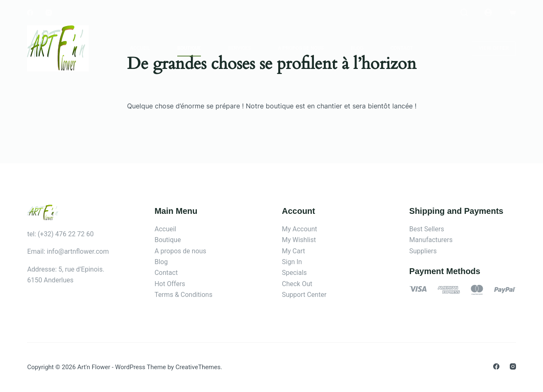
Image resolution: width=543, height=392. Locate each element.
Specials (294, 273)
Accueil (140, 48)
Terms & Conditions (183, 295)
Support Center (304, 295)
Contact (401, 48)
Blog (357, 48)
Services (239, 48)
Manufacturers (431, 240)
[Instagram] (49, 13)
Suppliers (423, 251)
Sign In (292, 262)
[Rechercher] (464, 12)
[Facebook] (30, 13)
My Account (300, 229)
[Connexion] (488, 12)
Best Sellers (427, 229)
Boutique (189, 48)
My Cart (294, 251)
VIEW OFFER (494, 48)
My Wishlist (299, 240)
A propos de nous (301, 48)
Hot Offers (170, 284)
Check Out (297, 284)
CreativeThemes (198, 367)
